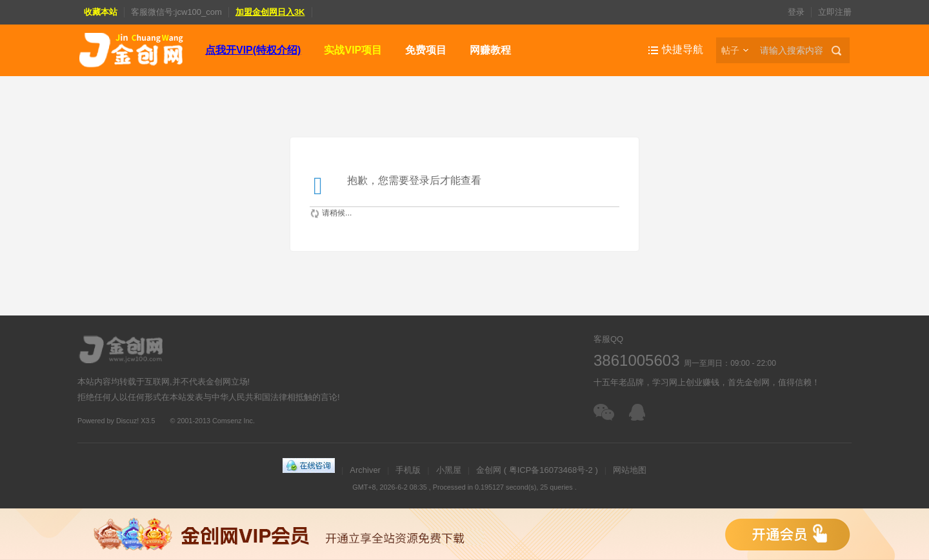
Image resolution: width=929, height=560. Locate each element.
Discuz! (127, 421)
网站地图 (630, 470)
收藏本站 (101, 12)
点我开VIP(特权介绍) (253, 50)
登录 (796, 12)
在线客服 (640, 412)
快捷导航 (683, 49)
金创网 (489, 470)
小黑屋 (449, 470)
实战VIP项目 (353, 50)
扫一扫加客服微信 (605, 412)
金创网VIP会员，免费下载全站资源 (464, 534)
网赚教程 (490, 50)
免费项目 (426, 50)
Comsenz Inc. (234, 421)
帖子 (730, 50)
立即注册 (835, 12)
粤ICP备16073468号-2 (551, 470)
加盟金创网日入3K (270, 12)
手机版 (408, 470)
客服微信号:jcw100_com (176, 12)
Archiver (365, 470)
